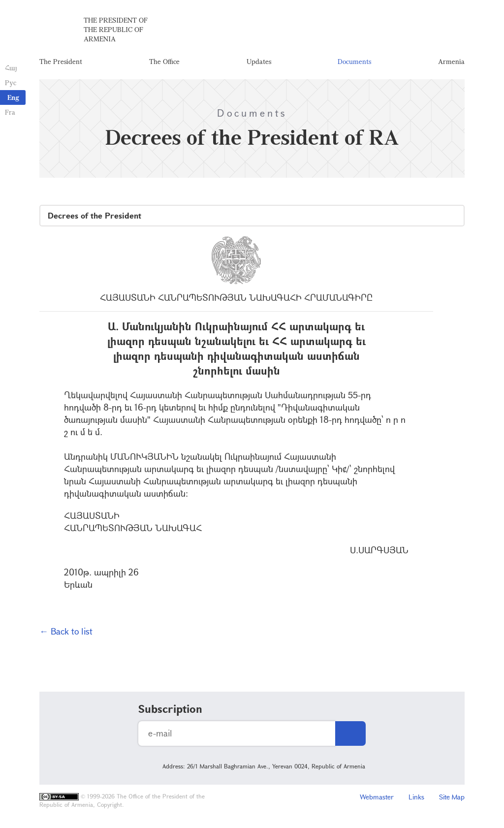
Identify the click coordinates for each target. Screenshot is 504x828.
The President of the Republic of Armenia (116, 29)
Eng (13, 97)
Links (416, 797)
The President (61, 61)
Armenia (451, 61)
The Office (164, 61)
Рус (11, 82)
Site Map (452, 797)
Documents (354, 61)
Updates (259, 61)
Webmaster (377, 797)
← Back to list (66, 631)
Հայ (11, 68)
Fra (10, 112)
